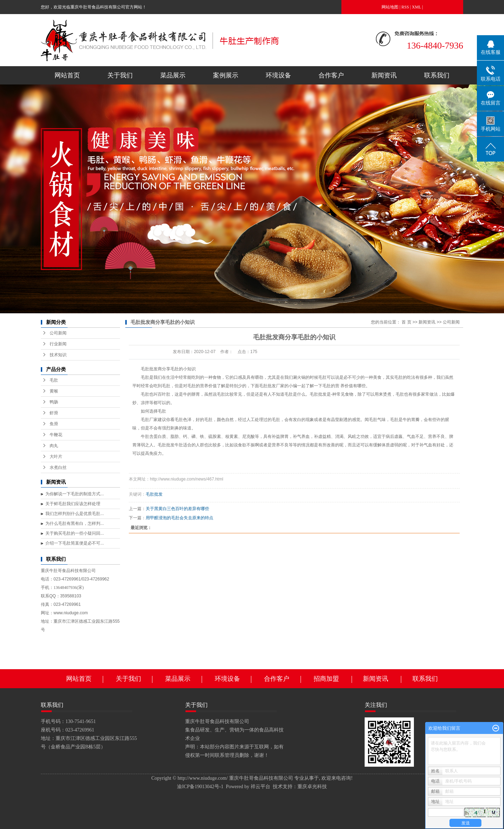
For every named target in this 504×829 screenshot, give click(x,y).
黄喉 (54, 391)
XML (416, 7)
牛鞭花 (56, 435)
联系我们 (437, 75)
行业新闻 (58, 344)
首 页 (406, 322)
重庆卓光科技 (312, 787)
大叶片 (56, 457)
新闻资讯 (384, 75)
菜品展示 (173, 75)
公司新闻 (58, 333)
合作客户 (331, 75)
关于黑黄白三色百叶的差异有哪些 (177, 509)
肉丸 (54, 446)
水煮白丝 (58, 467)
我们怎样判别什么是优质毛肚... (75, 514)
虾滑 (54, 413)
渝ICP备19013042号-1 (200, 787)
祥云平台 (260, 787)
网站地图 (390, 7)
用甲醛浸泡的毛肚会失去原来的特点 (179, 518)
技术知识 (58, 355)
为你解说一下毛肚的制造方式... (75, 494)
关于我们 (120, 75)
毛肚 (54, 380)
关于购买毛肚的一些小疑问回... (75, 533)
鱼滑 (54, 424)
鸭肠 (54, 402)
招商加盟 (326, 679)
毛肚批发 (154, 494)
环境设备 (278, 75)
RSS (405, 7)
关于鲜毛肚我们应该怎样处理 (73, 504)
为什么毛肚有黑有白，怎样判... (75, 523)
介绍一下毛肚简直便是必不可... (75, 543)
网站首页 (67, 75)
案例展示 (226, 75)
